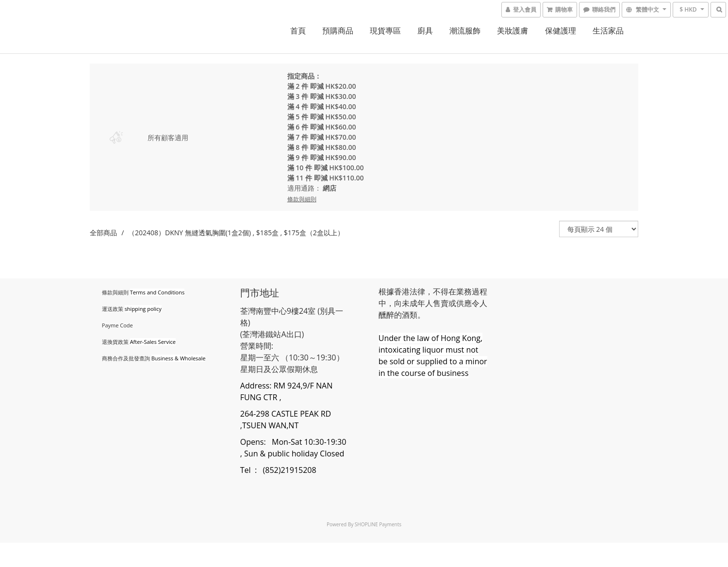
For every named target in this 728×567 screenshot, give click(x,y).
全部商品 (103, 233)
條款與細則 (115, 292)
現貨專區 (385, 31)
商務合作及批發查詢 (126, 358)
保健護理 (561, 31)
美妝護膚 (513, 31)
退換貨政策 (115, 342)
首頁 (298, 31)
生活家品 (608, 31)
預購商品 (338, 31)
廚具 (425, 31)
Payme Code (117, 325)
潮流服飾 (465, 31)
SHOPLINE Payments (378, 524)
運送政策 (113, 309)
